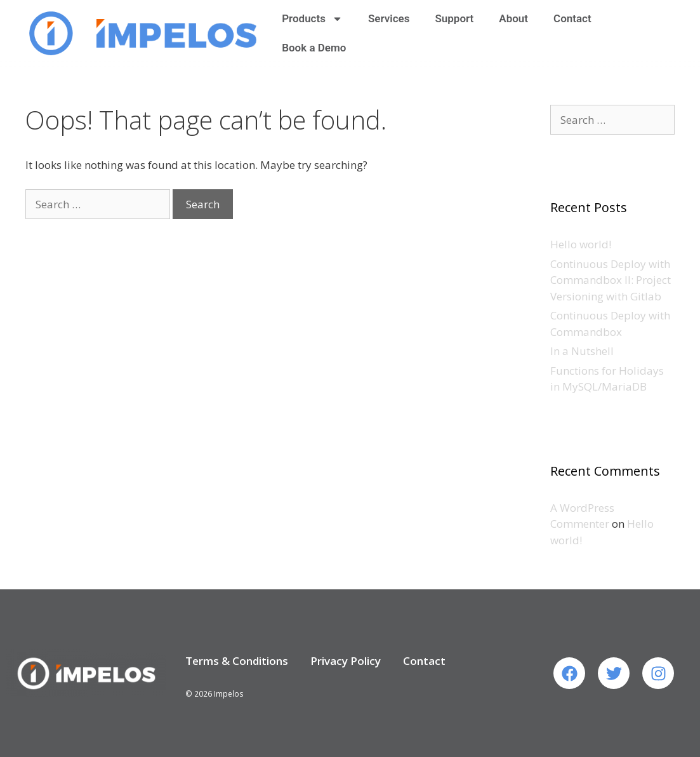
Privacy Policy (346, 661)
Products (312, 19)
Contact (572, 18)
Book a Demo (314, 48)
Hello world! (581, 244)
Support (454, 18)
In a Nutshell (582, 351)
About (513, 18)
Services (389, 18)
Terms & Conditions (237, 661)
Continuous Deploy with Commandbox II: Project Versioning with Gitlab (611, 280)
